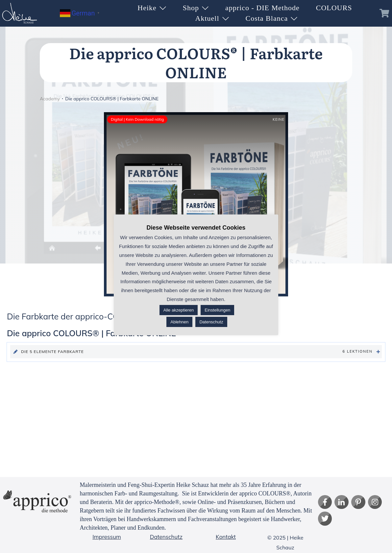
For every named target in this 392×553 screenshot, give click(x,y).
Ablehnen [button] (179, 322)
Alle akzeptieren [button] (179, 310)
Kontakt (226, 537)
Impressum (107, 537)
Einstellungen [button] (217, 310)
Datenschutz (166, 537)
